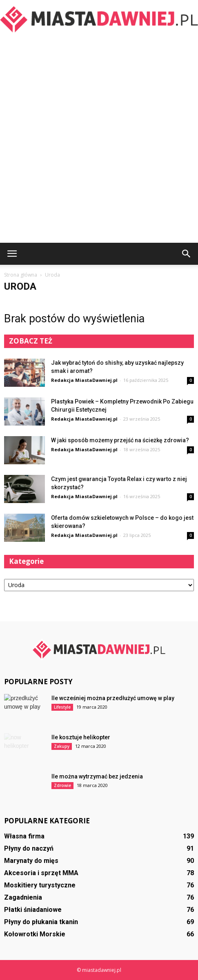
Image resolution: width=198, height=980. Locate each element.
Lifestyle (62, 707)
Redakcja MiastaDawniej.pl (84, 380)
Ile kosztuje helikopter (81, 737)
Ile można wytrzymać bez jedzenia (97, 776)
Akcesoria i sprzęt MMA (41, 873)
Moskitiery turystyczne (40, 885)
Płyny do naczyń (29, 848)
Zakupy (62, 746)
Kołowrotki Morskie (35, 934)
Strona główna (21, 275)
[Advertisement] (99, 140)
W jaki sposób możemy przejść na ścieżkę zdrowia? (120, 440)
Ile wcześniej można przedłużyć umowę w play (113, 698)
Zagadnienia (23, 897)
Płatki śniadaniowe (33, 910)
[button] (187, 254)
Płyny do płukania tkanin (41, 922)
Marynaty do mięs (31, 861)
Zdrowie (62, 785)
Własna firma (24, 836)
